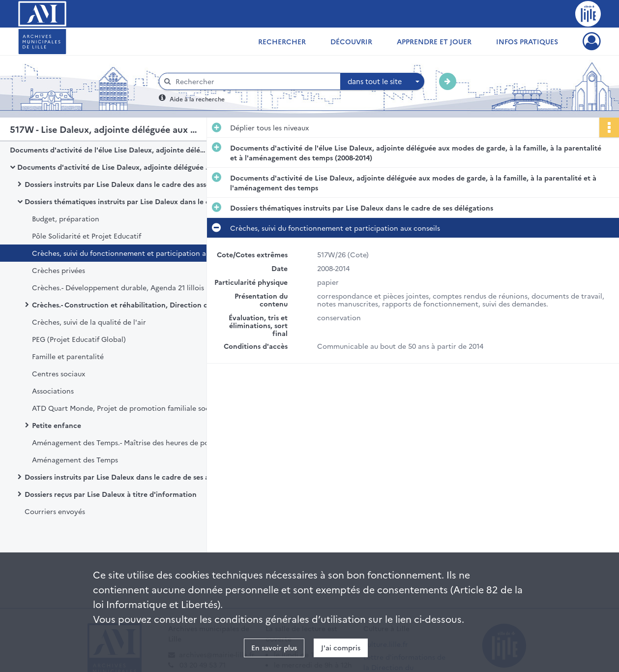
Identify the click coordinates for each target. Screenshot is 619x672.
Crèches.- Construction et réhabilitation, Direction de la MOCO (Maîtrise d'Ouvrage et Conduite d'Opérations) (130, 305)
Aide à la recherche (197, 99)
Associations (53, 391)
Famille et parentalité (68, 356)
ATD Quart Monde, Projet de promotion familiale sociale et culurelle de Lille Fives (130, 408)
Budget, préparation (66, 218)
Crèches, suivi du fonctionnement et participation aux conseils (130, 253)
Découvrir (351, 41)
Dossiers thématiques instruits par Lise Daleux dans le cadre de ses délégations (123, 201)
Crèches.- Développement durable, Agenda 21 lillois (118, 287)
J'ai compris (341, 647)
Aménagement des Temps (75, 459)
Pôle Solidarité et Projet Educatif (87, 236)
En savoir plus (274, 647)
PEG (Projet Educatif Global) (79, 339)
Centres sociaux (59, 373)
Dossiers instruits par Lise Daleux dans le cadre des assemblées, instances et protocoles (123, 184)
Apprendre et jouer (434, 41)
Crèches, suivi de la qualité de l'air (89, 322)
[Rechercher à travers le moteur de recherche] (255, 81)
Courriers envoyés (55, 511)
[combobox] (383, 82)
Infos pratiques (527, 41)
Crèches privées (59, 270)
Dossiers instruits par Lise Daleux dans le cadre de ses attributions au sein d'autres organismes (123, 477)
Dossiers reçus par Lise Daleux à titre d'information (111, 494)
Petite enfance (57, 425)
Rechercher (282, 41)
